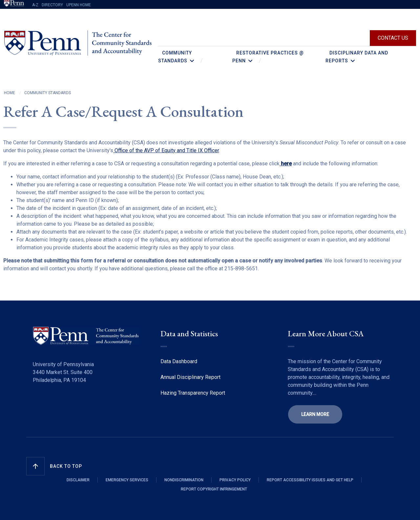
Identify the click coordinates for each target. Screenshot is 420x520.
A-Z (35, 5)
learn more (315, 414)
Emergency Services (127, 480)
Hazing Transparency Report (193, 393)
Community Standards (175, 57)
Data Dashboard (179, 361)
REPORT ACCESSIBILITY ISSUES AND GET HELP (310, 480)
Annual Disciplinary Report (190, 377)
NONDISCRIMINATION (184, 480)
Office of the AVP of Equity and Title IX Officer (166, 150)
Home (10, 93)
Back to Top (66, 466)
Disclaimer (78, 480)
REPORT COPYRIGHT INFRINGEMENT (214, 489)
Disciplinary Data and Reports (357, 57)
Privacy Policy (235, 480)
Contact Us (393, 38)
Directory (52, 5)
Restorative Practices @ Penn (268, 57)
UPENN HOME (79, 5)
